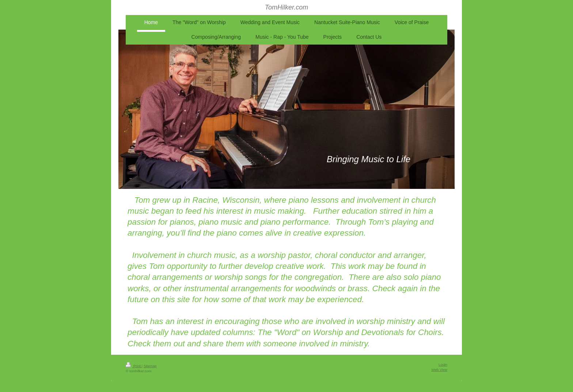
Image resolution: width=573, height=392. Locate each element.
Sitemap (150, 366)
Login (443, 364)
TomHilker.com (287, 7)
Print (134, 366)
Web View (439, 370)
